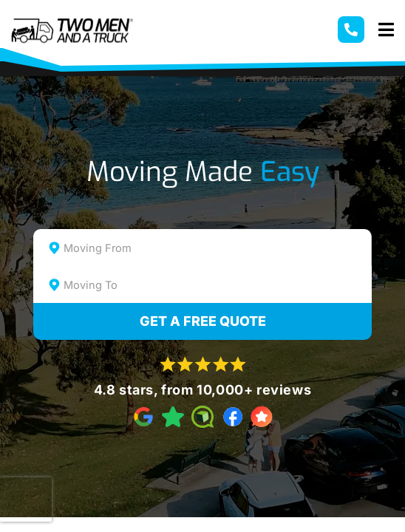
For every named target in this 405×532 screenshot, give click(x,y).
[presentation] (26, 499)
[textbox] (215, 248)
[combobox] (202, 248)
